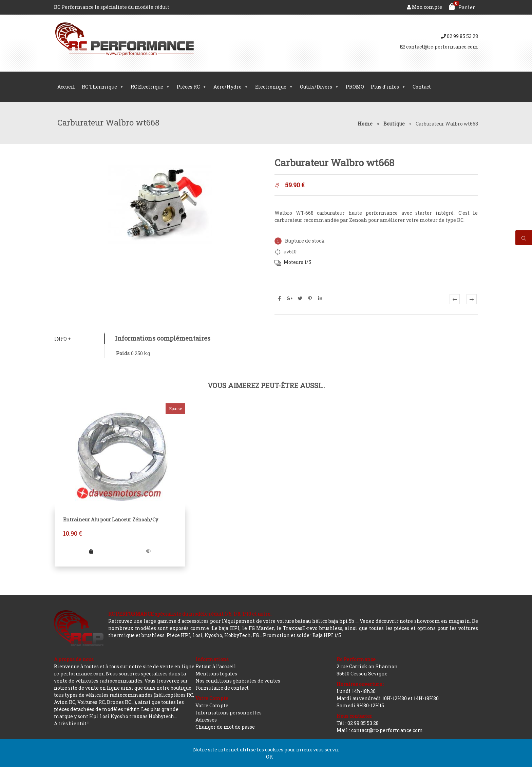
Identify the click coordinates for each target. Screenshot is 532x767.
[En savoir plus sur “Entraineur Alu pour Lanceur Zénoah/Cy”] (91, 551)
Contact (422, 87)
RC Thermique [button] (103, 87)
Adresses (206, 720)
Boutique (394, 124)
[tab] (79, 339)
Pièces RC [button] (192, 87)
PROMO (355, 87)
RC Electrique (150, 87)
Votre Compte (212, 705)
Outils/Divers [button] (319, 87)
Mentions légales (216, 674)
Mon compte (424, 7)
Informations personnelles (229, 713)
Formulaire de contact (222, 688)
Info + (62, 339)
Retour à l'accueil (216, 666)
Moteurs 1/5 (297, 262)
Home (365, 124)
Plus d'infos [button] (388, 87)
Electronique (274, 87)
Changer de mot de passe (225, 727)
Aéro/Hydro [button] (231, 87)
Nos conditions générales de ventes (238, 681)
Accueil (66, 87)
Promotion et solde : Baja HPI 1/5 (302, 635)
